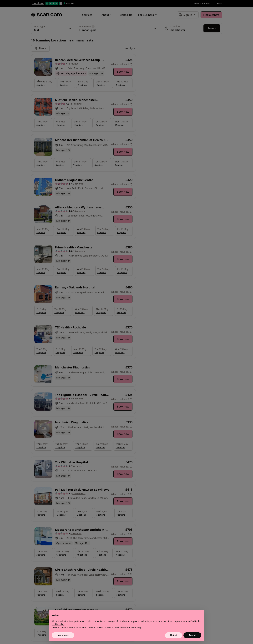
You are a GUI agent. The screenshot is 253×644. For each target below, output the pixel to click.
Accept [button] (192, 635)
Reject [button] (174, 635)
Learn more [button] (63, 635)
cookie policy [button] (58, 624)
